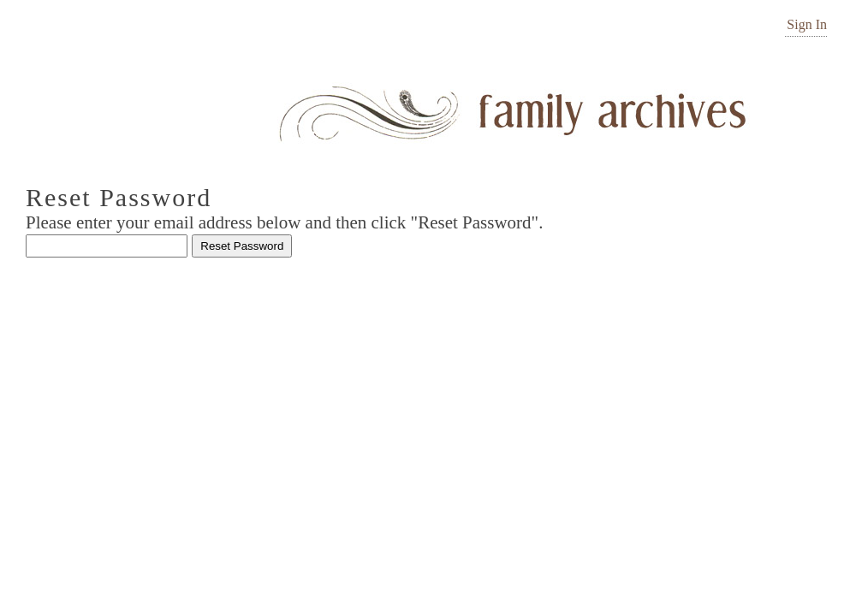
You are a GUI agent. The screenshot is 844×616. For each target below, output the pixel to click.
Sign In (807, 24)
